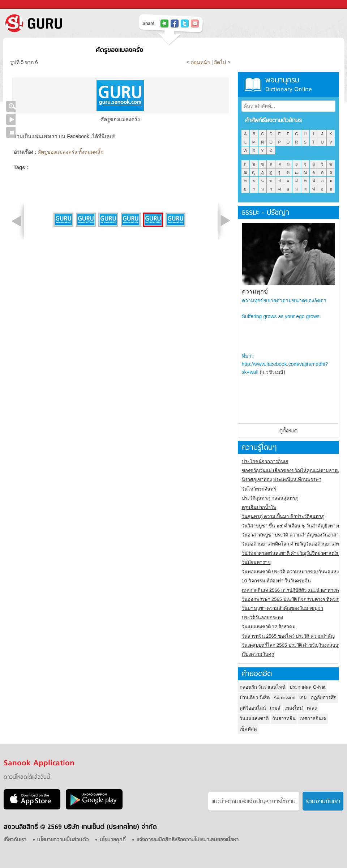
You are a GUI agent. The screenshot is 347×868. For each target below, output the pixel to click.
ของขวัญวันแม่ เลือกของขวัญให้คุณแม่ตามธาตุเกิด (293, 471)
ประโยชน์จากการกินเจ (265, 461)
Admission (284, 698)
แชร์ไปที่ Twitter (185, 23)
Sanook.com (22, 5)
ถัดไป (220, 62)
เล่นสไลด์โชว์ (11, 119)
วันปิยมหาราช (256, 562)
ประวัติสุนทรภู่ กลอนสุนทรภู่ (270, 498)
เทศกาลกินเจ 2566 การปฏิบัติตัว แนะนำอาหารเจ (291, 590)
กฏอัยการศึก (324, 698)
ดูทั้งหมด (288, 431)
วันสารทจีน (284, 719)
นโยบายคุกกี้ (113, 840)
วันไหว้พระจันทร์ (259, 489)
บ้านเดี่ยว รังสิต (255, 698)
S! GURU (63, 23)
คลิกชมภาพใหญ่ (11, 106)
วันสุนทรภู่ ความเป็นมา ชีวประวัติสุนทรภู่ (283, 516)
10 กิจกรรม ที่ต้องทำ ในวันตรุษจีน (276, 581)
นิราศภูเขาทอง (257, 480)
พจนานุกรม (288, 84)
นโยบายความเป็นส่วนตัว (63, 840)
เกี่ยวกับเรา (15, 840)
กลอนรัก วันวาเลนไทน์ (263, 687)
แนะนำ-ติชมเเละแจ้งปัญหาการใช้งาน (254, 802)
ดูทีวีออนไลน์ (253, 708)
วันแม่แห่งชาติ (254, 719)
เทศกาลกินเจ (313, 719)
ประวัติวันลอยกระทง (262, 618)
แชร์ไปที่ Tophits (164, 23)
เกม (303, 698)
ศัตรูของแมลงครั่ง (119, 50)
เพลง (312, 708)
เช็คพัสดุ (248, 729)
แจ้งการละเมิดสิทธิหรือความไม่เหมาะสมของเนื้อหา (188, 840)
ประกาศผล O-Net (307, 687)
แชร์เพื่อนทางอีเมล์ (195, 23)
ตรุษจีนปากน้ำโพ (259, 507)
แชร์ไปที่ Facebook (175, 23)
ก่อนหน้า (201, 62)
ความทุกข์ (255, 292)
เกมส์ (275, 708)
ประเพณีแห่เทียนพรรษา (297, 480)
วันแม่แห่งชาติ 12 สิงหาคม (269, 627)
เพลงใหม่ (294, 708)
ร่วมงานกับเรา (323, 802)
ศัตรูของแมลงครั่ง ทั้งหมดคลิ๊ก (70, 152)
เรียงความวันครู (258, 654)
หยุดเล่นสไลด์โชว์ (11, 132)
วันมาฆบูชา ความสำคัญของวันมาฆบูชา (283, 608)
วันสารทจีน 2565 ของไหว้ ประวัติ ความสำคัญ (288, 636)
